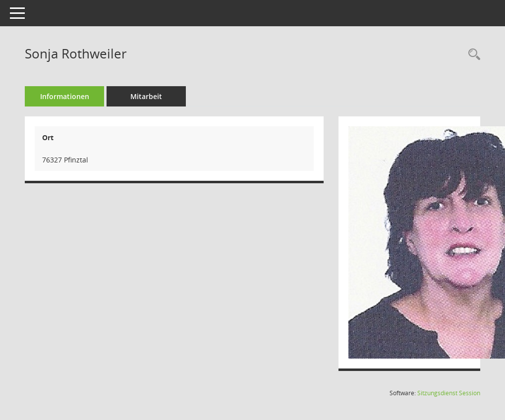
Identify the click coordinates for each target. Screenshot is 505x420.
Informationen (65, 96)
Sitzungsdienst (449, 393)
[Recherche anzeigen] (472, 55)
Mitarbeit (146, 96)
